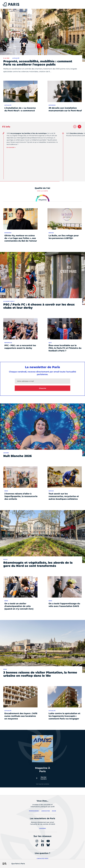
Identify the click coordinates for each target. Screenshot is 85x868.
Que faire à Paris (18, 864)
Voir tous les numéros (43, 784)
